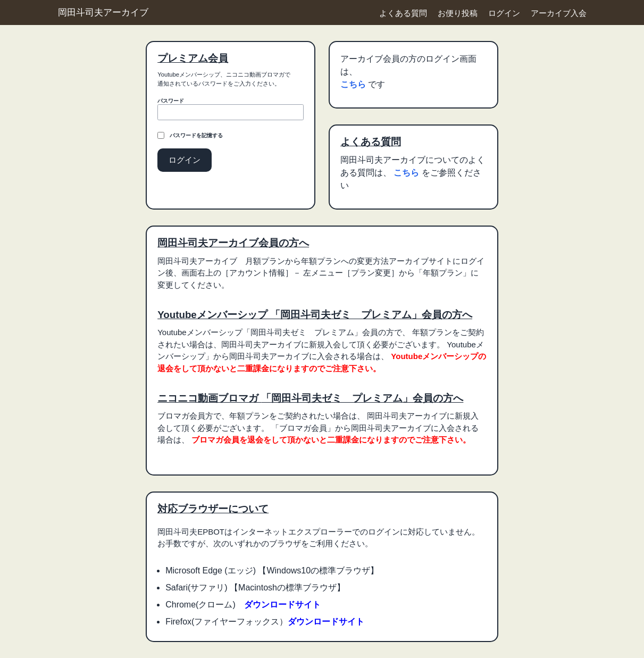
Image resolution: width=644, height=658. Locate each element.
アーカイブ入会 (559, 13)
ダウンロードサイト (282, 605)
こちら (354, 84)
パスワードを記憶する (196, 135)
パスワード (171, 101)
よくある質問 (403, 13)
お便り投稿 (458, 13)
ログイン (504, 13)
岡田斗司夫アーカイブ (103, 12)
